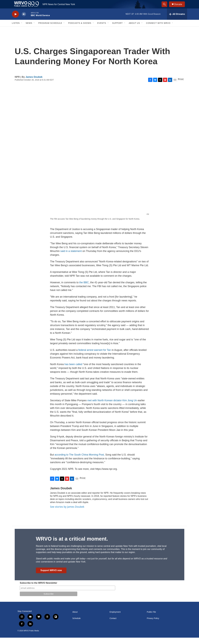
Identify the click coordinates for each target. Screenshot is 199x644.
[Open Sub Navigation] (22, 29)
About (75, 618)
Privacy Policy (153, 625)
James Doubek (34, 83)
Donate (180, 7)
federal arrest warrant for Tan (95, 356)
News (29, 29)
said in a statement (71, 257)
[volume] (24, 21)
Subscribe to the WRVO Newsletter (39, 589)
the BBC (84, 289)
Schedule (76, 625)
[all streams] (177, 20)
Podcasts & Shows (80, 29)
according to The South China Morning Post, (80, 461)
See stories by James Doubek (67, 513)
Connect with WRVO (158, 29)
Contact (113, 625)
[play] (15, 21)
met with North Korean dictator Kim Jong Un (112, 407)
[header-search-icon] (166, 7)
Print (181, 85)
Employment (115, 618)
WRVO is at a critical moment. (72, 545)
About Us (134, 29)
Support (117, 29)
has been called (74, 371)
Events (102, 29)
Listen (16, 29)
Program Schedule (50, 29)
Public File (151, 618)
